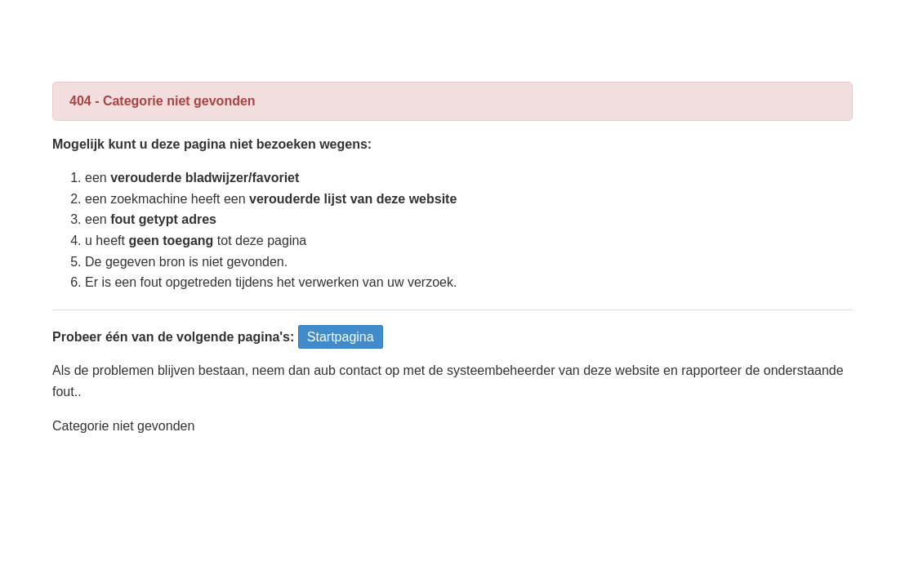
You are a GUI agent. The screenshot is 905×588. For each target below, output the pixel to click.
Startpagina (341, 337)
